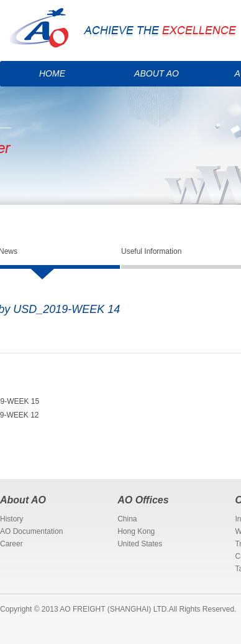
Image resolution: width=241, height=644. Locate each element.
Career (11, 544)
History (11, 519)
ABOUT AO (157, 73)
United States (140, 544)
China (127, 519)
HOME (52, 73)
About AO (23, 500)
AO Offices (143, 500)
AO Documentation (31, 531)
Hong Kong (136, 531)
